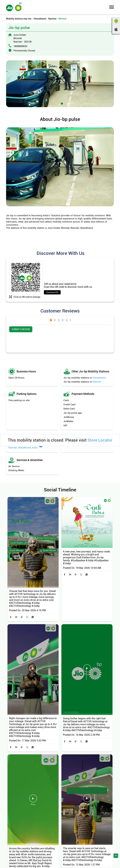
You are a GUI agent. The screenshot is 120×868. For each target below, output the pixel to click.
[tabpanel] (60, 84)
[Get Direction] (41, 447)
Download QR (52, 292)
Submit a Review (21, 329)
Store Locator (100, 440)
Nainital (52, 19)
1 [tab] (58, 103)
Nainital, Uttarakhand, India (23, 448)
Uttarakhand (40, 19)
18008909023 (20, 46)
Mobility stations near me (19, 19)
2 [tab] (62, 103)
